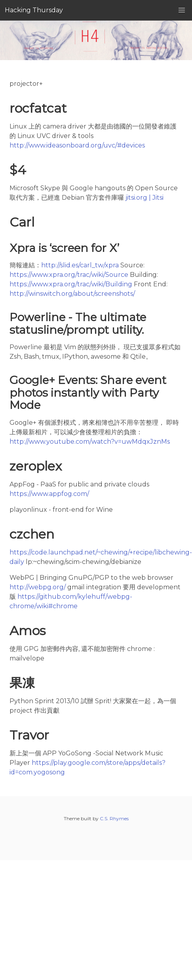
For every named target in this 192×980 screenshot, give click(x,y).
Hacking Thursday (34, 10)
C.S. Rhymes (114, 818)
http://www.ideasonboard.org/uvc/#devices (77, 145)
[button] (182, 10)
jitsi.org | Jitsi (144, 198)
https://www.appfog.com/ (49, 494)
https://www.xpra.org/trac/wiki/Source (69, 275)
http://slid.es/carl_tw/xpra (80, 265)
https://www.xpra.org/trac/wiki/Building (71, 284)
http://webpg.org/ (38, 587)
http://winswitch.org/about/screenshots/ (72, 294)
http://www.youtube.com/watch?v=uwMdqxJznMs (90, 442)
